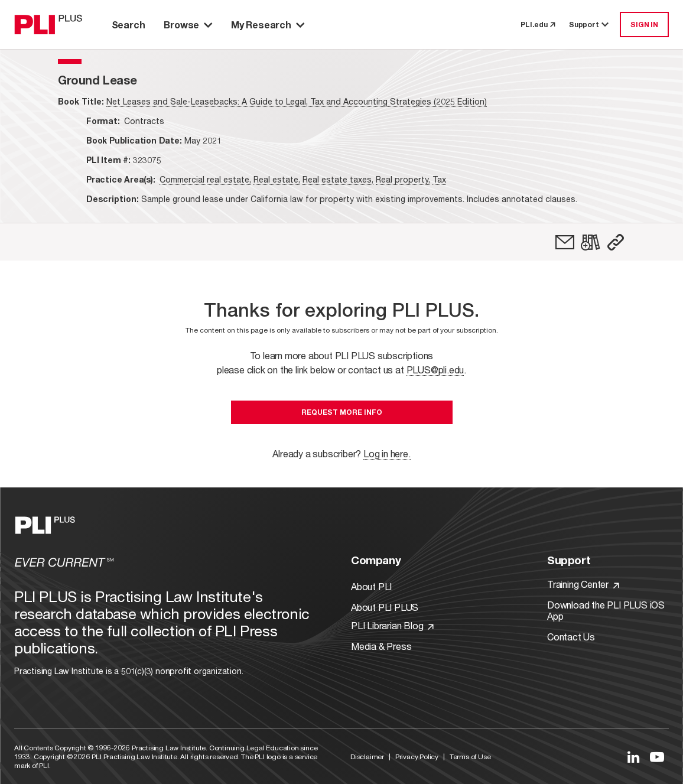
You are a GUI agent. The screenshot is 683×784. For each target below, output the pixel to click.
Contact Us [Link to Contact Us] (571, 637)
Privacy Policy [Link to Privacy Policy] (417, 757)
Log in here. (387, 453)
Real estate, (277, 179)
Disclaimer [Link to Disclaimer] (367, 757)
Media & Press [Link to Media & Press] (381, 646)
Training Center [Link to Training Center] (583, 584)
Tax (439, 179)
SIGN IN (644, 25)
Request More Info (342, 412)
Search (129, 25)
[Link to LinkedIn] (633, 757)
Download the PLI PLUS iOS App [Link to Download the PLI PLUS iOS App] (606, 610)
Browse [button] (188, 25)
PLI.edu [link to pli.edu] (538, 25)
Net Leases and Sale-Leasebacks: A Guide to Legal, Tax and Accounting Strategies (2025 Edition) (297, 101)
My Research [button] (268, 25)
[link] (565, 242)
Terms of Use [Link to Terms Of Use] (470, 757)
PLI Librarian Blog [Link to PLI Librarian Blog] (392, 625)
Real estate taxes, (338, 179)
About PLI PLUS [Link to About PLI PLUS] (385, 607)
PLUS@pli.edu (435, 370)
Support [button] (590, 25)
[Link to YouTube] (657, 757)
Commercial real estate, (205, 179)
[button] (616, 242)
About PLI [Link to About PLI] (371, 586)
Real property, (403, 179)
